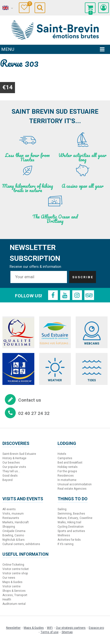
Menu (8, 49)
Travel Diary (28, 4)
